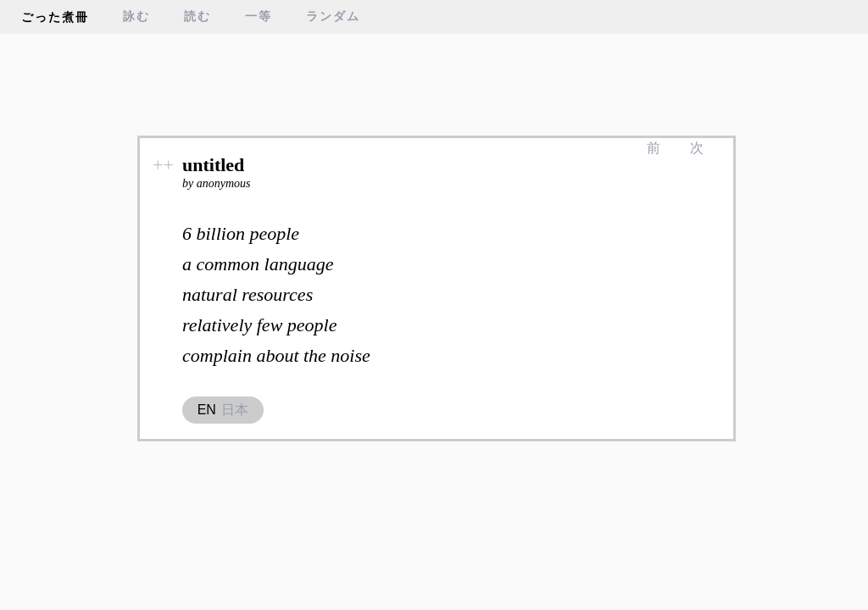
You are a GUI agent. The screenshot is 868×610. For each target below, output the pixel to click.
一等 (259, 17)
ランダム (333, 17)
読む (198, 17)
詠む (136, 17)
